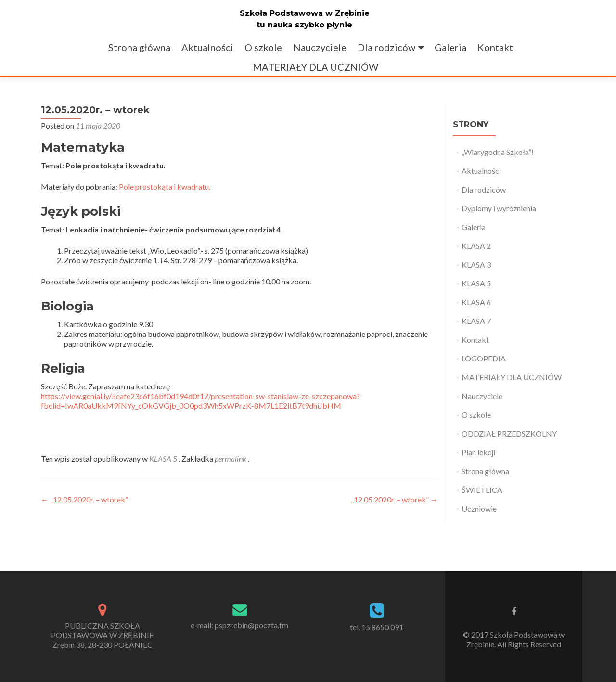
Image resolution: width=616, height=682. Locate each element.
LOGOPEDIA (484, 358)
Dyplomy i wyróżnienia (499, 208)
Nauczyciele (320, 47)
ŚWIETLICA (482, 490)
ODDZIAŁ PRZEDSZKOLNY (509, 433)
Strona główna (139, 47)
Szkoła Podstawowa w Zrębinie (305, 13)
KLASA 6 (476, 302)
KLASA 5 (163, 458)
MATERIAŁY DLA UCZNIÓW (315, 67)
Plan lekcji (478, 452)
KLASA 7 (476, 321)
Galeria (450, 47)
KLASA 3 (476, 264)
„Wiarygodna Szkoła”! (498, 152)
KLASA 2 (476, 246)
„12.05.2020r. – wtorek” (84, 499)
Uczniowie (479, 508)
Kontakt (495, 47)
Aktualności (207, 47)
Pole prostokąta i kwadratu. (165, 187)
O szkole (263, 47)
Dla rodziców (386, 47)
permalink (231, 458)
